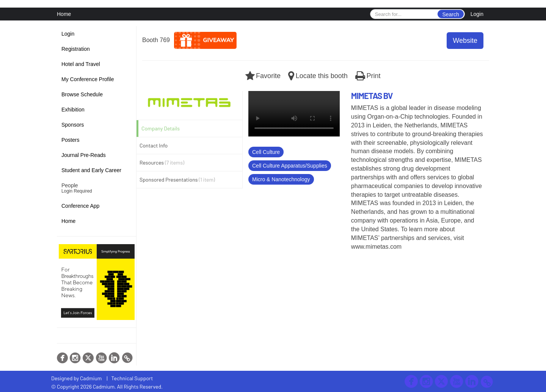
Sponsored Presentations (177, 180)
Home (64, 14)
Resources (162, 162)
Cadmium (91, 378)
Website (465, 41)
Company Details (161, 128)
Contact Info (154, 145)
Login (477, 14)
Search (450, 14)
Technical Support (132, 378)
